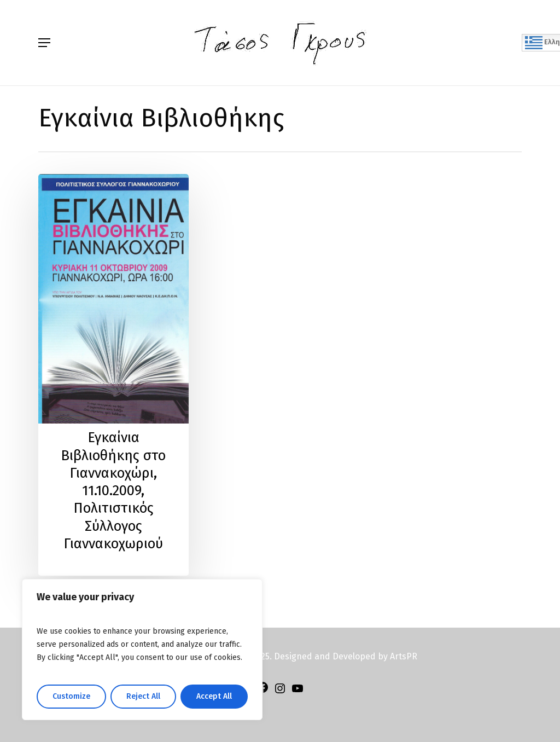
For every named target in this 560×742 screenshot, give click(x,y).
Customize (71, 696)
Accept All (214, 696)
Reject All (143, 696)
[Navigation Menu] (44, 43)
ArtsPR (404, 656)
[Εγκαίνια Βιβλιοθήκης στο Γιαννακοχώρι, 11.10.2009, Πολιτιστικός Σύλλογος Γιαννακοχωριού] (113, 375)
